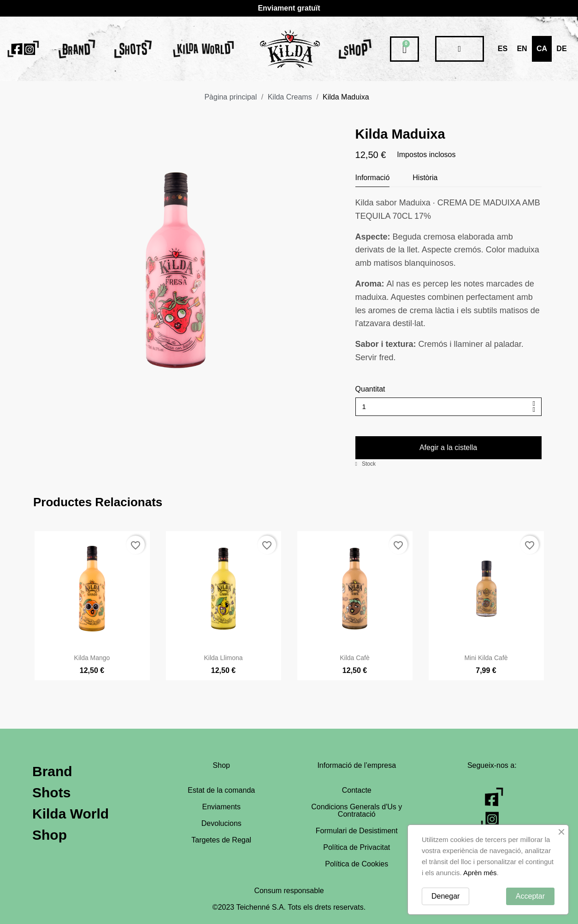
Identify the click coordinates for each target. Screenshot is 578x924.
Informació (373, 178)
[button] (448, 448)
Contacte (357, 790)
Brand (52, 771)
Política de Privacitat (357, 847)
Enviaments (221, 807)
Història (425, 178)
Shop (50, 835)
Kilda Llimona (223, 679)
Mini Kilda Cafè (486, 679)
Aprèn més (480, 873)
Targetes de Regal (221, 840)
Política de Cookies (357, 864)
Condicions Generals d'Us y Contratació (357, 810)
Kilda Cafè (355, 679)
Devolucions (221, 823)
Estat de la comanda (221, 790)
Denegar (445, 896)
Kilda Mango (92, 679)
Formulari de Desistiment (357, 831)
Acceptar (530, 896)
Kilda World (71, 814)
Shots (51, 792)
